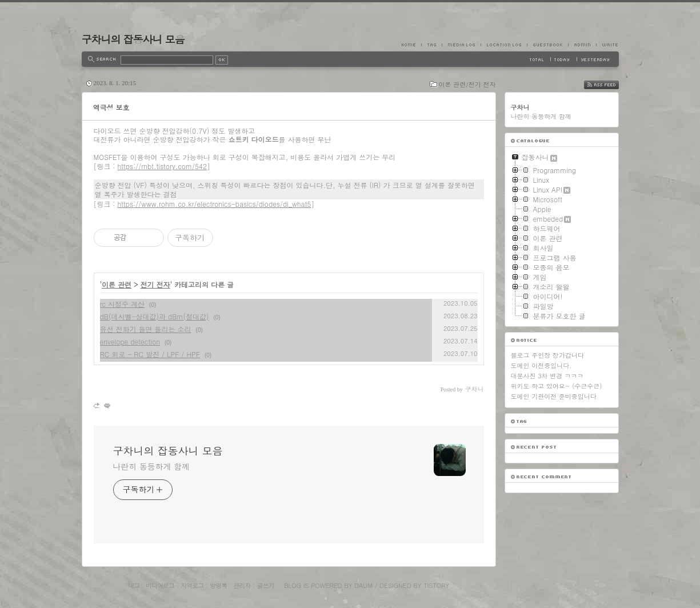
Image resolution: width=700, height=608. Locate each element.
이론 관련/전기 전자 (467, 84)
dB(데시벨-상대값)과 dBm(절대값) (155, 316)
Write (607, 45)
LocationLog (504, 45)
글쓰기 (265, 585)
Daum (363, 585)
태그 (134, 585)
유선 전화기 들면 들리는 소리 (146, 329)
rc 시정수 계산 (123, 304)
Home (411, 45)
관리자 (242, 585)
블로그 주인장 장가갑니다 (547, 355)
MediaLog (461, 45)
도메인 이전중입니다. (541, 365)
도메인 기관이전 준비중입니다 (554, 396)
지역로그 (192, 585)
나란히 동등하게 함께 (151, 466)
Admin (582, 45)
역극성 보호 (111, 107)
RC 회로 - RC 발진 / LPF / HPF (150, 354)
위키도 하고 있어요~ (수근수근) (557, 386)
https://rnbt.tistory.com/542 (162, 166)
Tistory (436, 585)
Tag (431, 45)
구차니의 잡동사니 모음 (133, 39)
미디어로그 (160, 585)
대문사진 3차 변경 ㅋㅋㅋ (547, 376)
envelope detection (130, 341)
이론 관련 (117, 284)
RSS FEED (610, 85)
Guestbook (547, 45)
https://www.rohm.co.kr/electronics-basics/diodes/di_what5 (215, 204)
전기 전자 (155, 284)
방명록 (218, 585)
